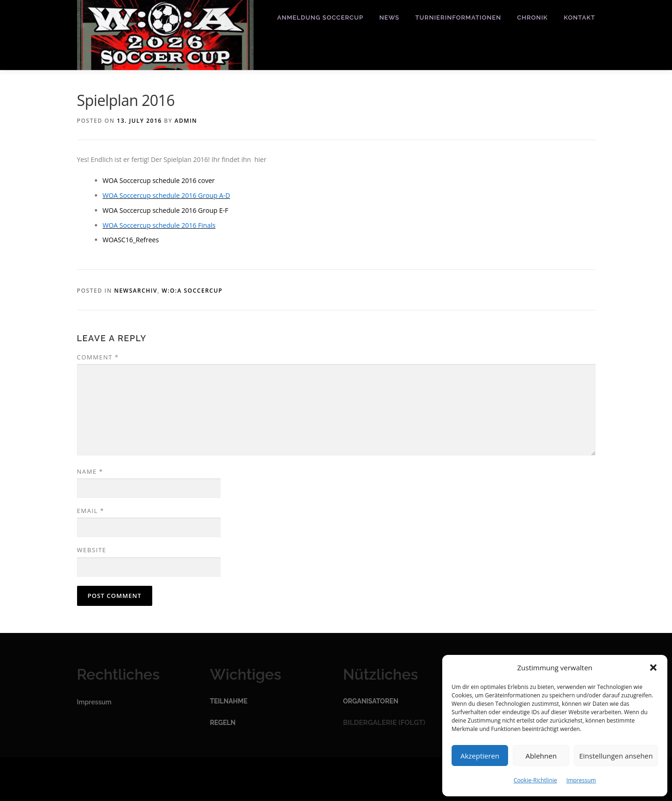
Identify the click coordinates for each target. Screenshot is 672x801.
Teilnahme (229, 701)
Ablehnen (541, 756)
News (389, 18)
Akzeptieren (480, 756)
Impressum (581, 780)
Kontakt (579, 18)
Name (90, 471)
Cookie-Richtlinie (535, 780)
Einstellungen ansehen (616, 756)
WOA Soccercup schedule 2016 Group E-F (166, 210)
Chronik (532, 18)
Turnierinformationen (458, 18)
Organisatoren (371, 701)
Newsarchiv (136, 291)
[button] (653, 667)
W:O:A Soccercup (192, 291)
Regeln (223, 723)
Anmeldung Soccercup (320, 18)
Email (91, 511)
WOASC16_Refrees (131, 240)
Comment (98, 357)
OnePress (356, 779)
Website (92, 550)
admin (186, 121)
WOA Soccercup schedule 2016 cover (159, 180)
